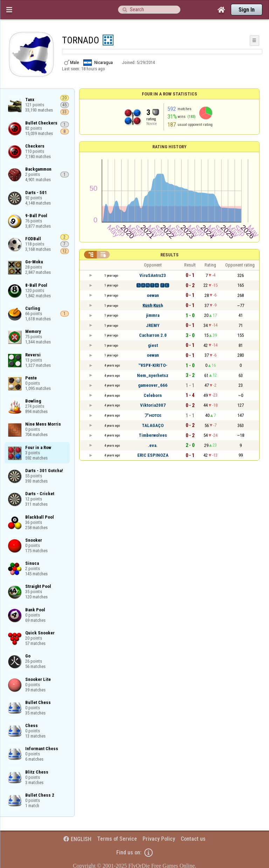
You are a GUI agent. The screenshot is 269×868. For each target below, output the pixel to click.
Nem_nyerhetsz (153, 375)
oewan (153, 295)
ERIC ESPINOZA (153, 455)
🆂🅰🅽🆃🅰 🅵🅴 (153, 286)
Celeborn (153, 395)
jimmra (153, 315)
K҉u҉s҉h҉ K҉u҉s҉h (153, 305)
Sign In (247, 10)
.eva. (153, 445)
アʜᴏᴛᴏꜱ (153, 415)
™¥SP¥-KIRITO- (153, 365)
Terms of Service (117, 839)
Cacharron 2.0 (153, 335)
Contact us (193, 839)
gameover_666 (153, 385)
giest (153, 345)
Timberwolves (153, 435)
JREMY (153, 325)
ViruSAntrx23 (153, 275)
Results (170, 255)
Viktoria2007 (153, 405)
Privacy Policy (159, 839)
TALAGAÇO (153, 425)
